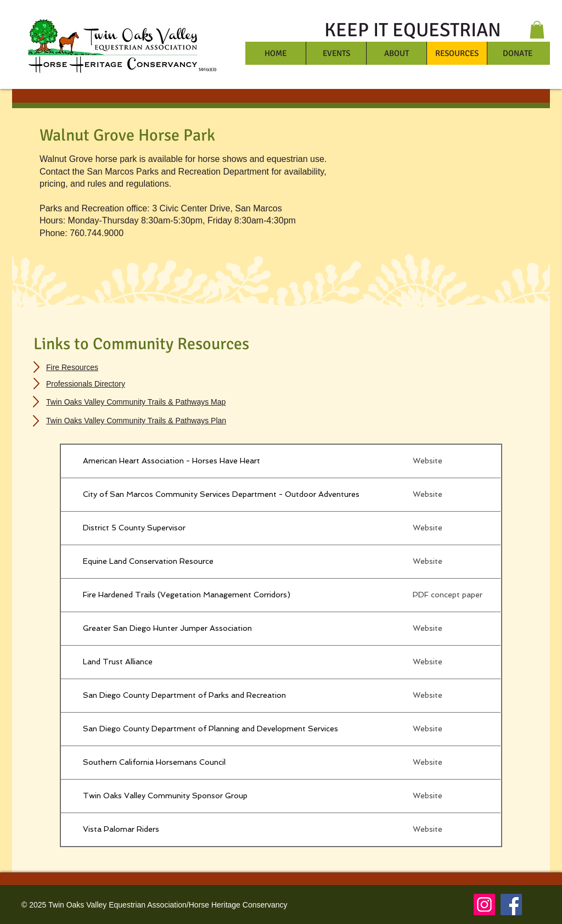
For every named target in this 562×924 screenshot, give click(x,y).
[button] (537, 30)
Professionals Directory (86, 384)
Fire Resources (72, 367)
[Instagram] (484, 905)
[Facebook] (511, 905)
